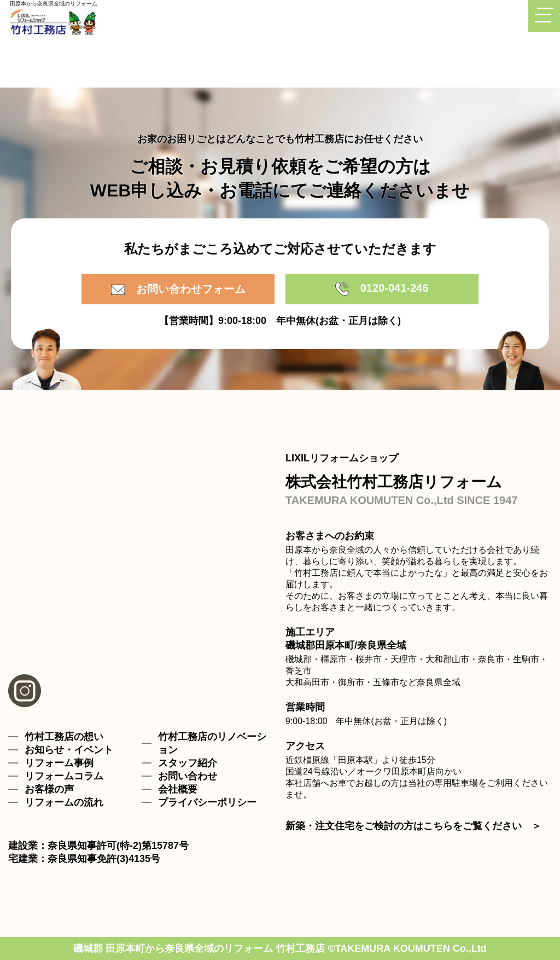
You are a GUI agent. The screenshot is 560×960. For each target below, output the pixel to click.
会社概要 (178, 789)
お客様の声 (49, 789)
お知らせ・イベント (69, 750)
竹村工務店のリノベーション (212, 743)
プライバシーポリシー (207, 802)
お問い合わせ (188, 776)
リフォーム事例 (59, 763)
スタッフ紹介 (188, 763)
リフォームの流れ (64, 802)
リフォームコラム (64, 776)
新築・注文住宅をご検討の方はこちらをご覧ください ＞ (413, 826)
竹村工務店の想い (64, 737)
